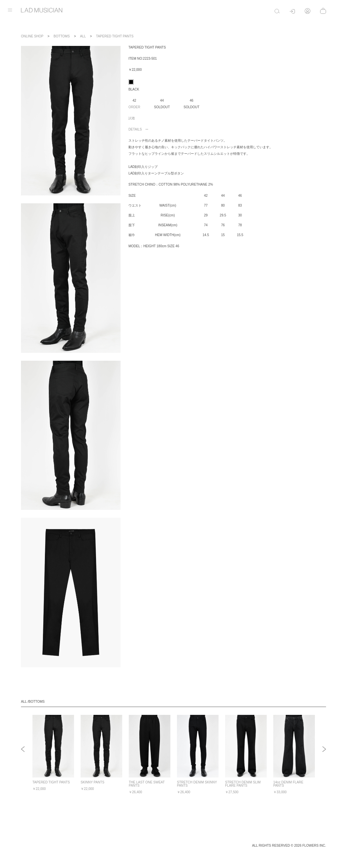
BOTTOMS (62, 36)
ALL (83, 36)
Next (324, 750)
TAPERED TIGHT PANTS (115, 36)
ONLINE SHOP (32, 36)
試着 (132, 118)
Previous (23, 750)
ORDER (134, 107)
